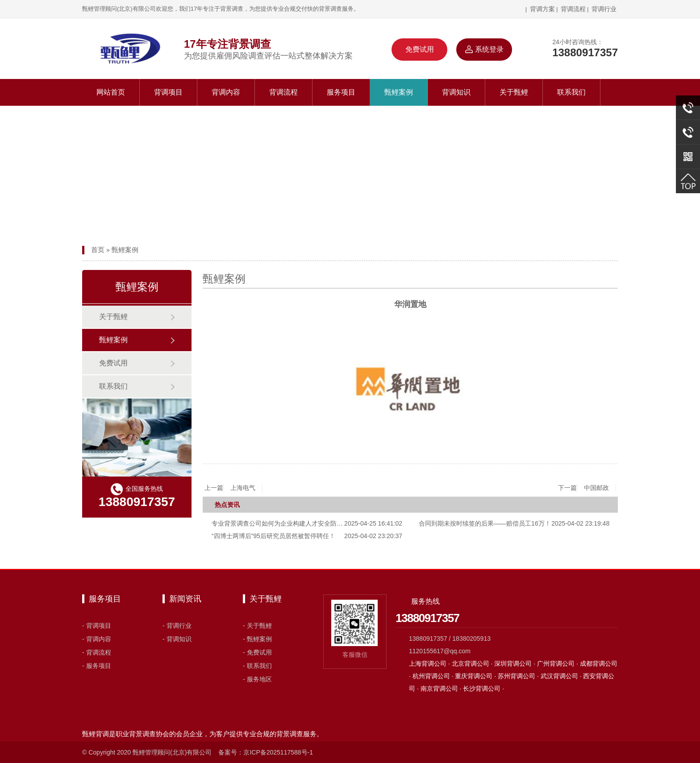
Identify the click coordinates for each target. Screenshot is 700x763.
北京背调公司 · (473, 663)
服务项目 (341, 92)
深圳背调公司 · (516, 663)
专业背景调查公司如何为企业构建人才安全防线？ (280, 523)
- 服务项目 (97, 666)
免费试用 (420, 49)
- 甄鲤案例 (257, 639)
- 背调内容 (97, 639)
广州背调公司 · (558, 663)
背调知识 (456, 92)
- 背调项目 (97, 626)
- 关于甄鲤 (257, 626)
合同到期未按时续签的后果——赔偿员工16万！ (485, 523)
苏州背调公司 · (519, 676)
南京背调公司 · (442, 688)
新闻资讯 (185, 599)
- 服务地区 (257, 679)
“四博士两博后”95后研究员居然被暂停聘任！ (273, 536)
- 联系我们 (257, 666)
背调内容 (226, 92)
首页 (98, 250)
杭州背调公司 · (434, 676)
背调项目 (168, 92)
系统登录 (484, 49)
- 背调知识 (177, 639)
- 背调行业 (177, 626)
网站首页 (111, 92)
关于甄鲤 (514, 92)
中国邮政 (596, 488)
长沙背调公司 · (483, 688)
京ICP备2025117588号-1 (278, 752)
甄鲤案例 (399, 92)
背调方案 (542, 9)
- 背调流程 (97, 652)
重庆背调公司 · (476, 676)
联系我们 (571, 92)
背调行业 (604, 9)
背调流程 (573, 9)
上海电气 (243, 488)
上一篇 (233, 488)
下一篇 (587, 488)
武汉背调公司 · (562, 676)
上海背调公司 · (430, 663)
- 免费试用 (257, 652)
